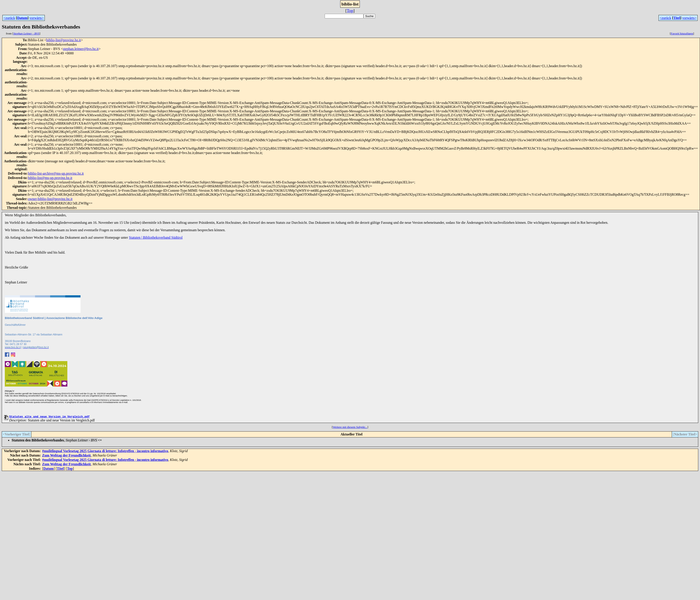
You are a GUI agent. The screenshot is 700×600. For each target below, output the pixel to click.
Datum (22, 18)
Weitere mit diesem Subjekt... (350, 428)
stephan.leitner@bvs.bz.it (81, 49)
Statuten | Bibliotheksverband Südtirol (156, 237)
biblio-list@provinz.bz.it (64, 40)
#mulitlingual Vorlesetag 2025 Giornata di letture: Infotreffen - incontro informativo (105, 452)
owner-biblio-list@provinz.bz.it (50, 199)
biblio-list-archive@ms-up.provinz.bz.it (56, 173)
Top (350, 11)
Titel (677, 18)
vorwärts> (37, 18)
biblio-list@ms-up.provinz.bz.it (50, 178)
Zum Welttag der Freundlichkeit (66, 456)
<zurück (9, 18)
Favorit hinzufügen (682, 33)
